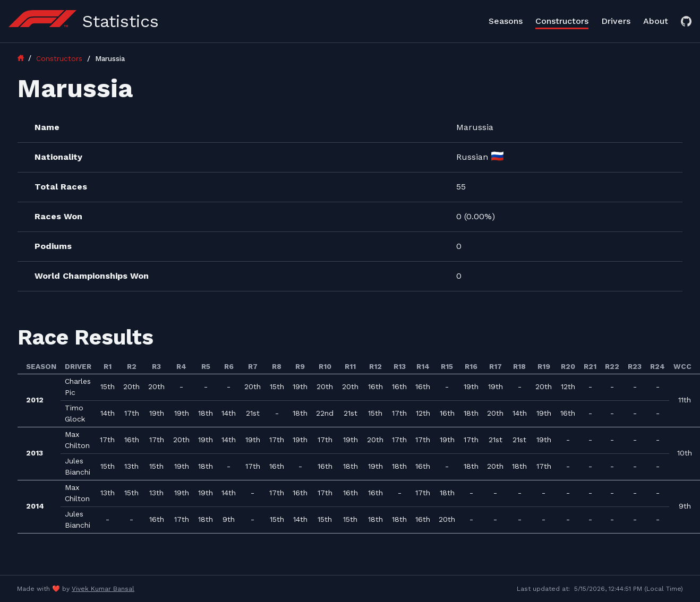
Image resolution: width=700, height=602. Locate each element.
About (656, 21)
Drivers (616, 21)
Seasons (506, 21)
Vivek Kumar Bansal (103, 589)
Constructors (562, 21)
